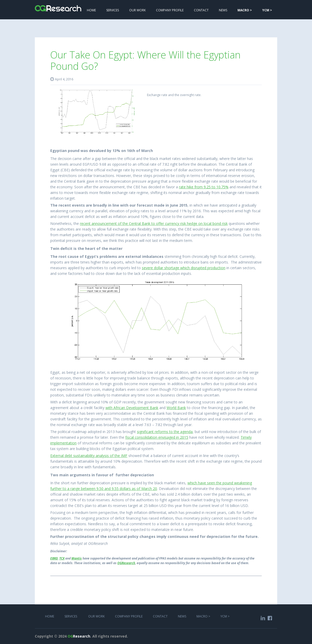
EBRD (54, 558)
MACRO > (203, 616)
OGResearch (126, 563)
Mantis (77, 558)
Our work (137, 10)
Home (91, 10)
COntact (160, 616)
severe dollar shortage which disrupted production (184, 268)
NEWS (223, 10)
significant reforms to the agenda (165, 432)
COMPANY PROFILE (170, 10)
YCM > (225, 616)
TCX (62, 558)
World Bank (176, 408)
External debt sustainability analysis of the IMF (89, 456)
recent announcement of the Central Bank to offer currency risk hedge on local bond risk (154, 223)
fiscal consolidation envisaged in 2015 (157, 437)
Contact (201, 10)
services (113, 10)
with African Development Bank (132, 408)
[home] (58, 6)
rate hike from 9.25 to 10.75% (204, 187)
